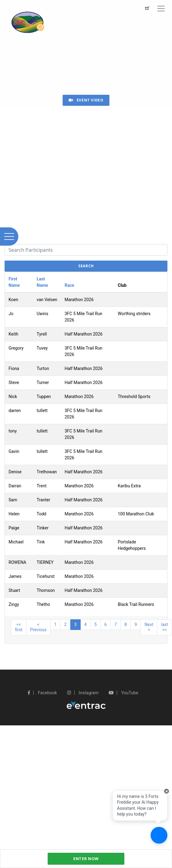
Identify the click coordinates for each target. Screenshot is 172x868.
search (86, 266)
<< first (19, 627)
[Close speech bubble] (167, 791)
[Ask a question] (159, 835)
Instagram (83, 693)
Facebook (42, 693)
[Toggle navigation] (161, 9)
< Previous (38, 627)
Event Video (86, 100)
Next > (149, 627)
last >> (165, 627)
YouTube (123, 693)
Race (69, 285)
